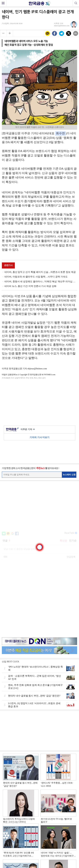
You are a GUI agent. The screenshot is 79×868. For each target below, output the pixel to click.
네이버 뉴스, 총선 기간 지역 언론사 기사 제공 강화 (30, 286)
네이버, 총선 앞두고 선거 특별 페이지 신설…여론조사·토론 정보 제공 (40, 272)
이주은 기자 (28, 430)
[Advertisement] (40, 402)
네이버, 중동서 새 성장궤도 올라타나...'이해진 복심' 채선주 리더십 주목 (41, 281)
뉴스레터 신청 (69, 475)
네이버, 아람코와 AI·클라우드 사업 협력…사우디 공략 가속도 (36, 277)
